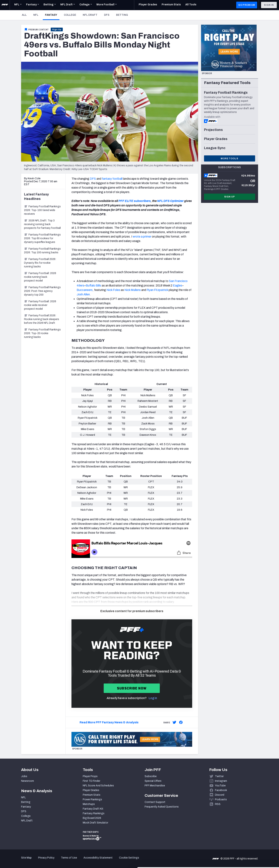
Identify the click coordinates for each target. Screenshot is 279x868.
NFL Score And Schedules (98, 786)
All (24, 15)
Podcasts (221, 799)
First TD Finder (91, 781)
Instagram (221, 781)
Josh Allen (83, 294)
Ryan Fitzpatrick (157, 290)
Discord (220, 795)
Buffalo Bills (93, 285)
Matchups (89, 804)
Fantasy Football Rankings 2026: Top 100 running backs (42, 251)
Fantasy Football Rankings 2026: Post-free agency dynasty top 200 (42, 291)
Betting (122, 15)
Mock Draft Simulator (95, 823)
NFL (36, 15)
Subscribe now (132, 688)
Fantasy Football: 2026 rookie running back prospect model (40, 277)
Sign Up (57, 29)
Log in (153, 698)
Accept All (248, 835)
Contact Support (155, 802)
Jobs (24, 776)
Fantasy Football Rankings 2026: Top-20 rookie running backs (42, 333)
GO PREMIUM (247, 5)
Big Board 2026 (92, 818)
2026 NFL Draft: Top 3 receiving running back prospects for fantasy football (42, 224)
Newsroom (27, 781)
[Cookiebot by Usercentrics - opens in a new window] (24, 861)
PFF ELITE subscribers (135, 201)
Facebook (221, 790)
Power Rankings (92, 799)
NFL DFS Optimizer (170, 201)
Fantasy (52, 15)
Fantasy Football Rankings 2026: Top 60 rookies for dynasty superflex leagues (42, 238)
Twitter (219, 776)
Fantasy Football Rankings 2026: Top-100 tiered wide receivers (42, 210)
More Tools (229, 159)
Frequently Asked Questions (162, 807)
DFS (107, 15)
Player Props (90, 776)
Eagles (178, 285)
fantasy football (112, 179)
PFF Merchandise (155, 786)
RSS (218, 804)
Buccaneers (85, 290)
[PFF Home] (5, 5)
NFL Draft (90, 15)
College (70, 15)
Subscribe (151, 776)
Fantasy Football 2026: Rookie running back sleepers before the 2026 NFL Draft (42, 319)
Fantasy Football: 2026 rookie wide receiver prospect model (40, 305)
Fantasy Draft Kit (93, 809)
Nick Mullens (133, 290)
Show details (57, 861)
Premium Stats (92, 795)
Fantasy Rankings (94, 813)
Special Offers (153, 781)
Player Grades (91, 790)
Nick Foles (113, 290)
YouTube (220, 786)
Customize (248, 847)
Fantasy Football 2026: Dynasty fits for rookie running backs (40, 263)
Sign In (269, 5)
